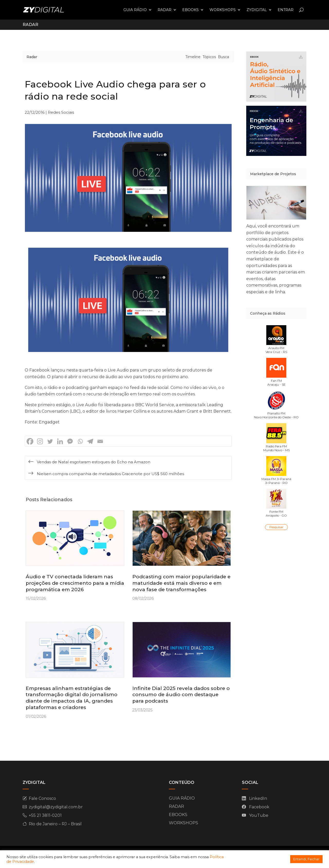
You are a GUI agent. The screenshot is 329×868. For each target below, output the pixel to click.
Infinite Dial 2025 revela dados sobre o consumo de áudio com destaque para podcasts (181, 695)
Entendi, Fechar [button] (306, 859)
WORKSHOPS (223, 10)
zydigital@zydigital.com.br (56, 807)
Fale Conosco (42, 798)
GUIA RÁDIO (135, 10)
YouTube (259, 815)
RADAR (164, 10)
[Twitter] (50, 441)
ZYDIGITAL (257, 10)
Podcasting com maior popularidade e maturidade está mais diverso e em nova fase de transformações (181, 583)
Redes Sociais (61, 112)
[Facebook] (30, 441)
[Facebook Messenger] (70, 441)
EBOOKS (190, 10)
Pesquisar (276, 527)
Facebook (259, 807)
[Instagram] (40, 441)
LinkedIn (258, 798)
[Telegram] (90, 441)
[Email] (100, 441)
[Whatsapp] (80, 441)
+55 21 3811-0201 (45, 815)
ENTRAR (286, 10)
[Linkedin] (60, 441)
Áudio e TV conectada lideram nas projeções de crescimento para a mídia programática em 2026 (75, 583)
